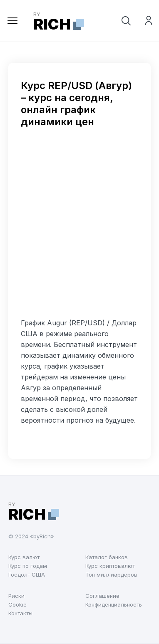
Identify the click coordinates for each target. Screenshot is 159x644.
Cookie (17, 604)
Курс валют (24, 557)
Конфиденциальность (114, 604)
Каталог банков (107, 557)
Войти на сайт (149, 21)
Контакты (20, 613)
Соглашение (102, 596)
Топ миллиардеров (111, 575)
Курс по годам (28, 566)
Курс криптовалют (110, 566)
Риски (16, 596)
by (59, 21)
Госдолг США (27, 575)
